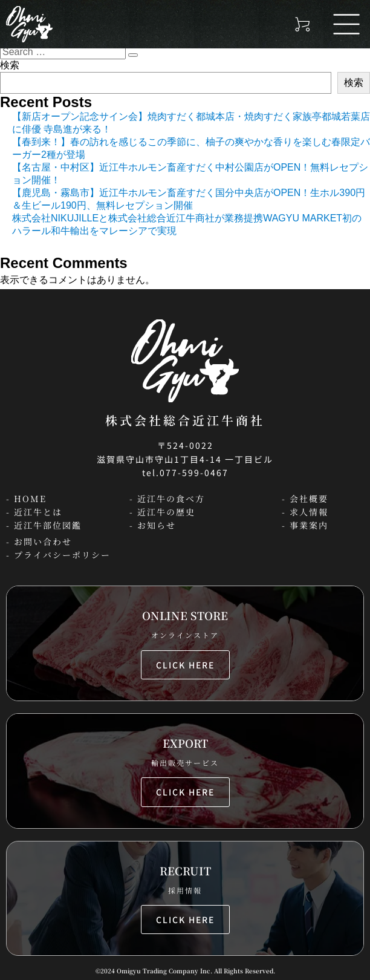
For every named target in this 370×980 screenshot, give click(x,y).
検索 (10, 65)
